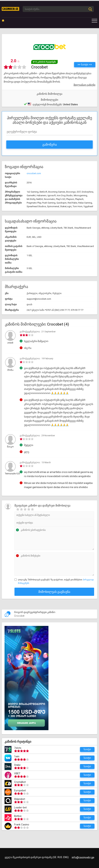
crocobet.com (34, 173)
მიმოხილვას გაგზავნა (54, 592)
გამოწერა (50, 145)
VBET (17, 773)
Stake (17, 765)
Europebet (20, 790)
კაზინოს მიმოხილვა (49, 94)
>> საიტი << (85, 64)
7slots (18, 748)
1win (17, 756)
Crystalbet (20, 782)
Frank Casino (22, 825)
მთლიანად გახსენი (84, 85)
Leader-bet (20, 808)
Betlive (18, 816)
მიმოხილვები (49, 100)
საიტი (87, 749)
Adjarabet (20, 799)
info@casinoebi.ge (83, 857)
